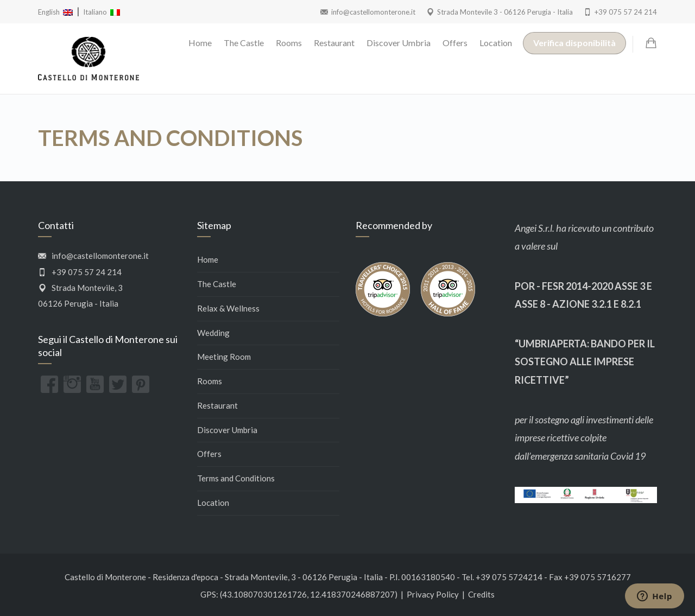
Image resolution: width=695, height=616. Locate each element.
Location (496, 43)
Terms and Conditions (236, 478)
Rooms (289, 43)
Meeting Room (224, 357)
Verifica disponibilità (574, 43)
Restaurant (334, 43)
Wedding (213, 333)
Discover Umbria (399, 43)
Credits (481, 594)
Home (200, 43)
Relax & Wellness (228, 308)
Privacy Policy (433, 594)
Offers (455, 43)
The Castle (244, 43)
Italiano (102, 12)
